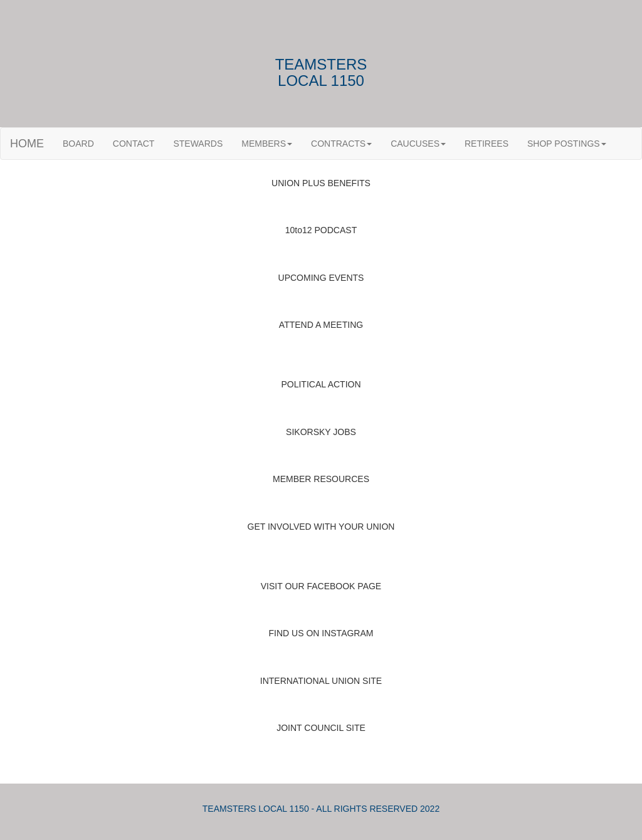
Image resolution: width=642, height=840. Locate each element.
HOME (27, 144)
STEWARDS (198, 144)
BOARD (78, 144)
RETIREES (487, 144)
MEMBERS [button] (267, 144)
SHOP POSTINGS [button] (567, 144)
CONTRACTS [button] (341, 144)
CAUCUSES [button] (418, 144)
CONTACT (134, 144)
